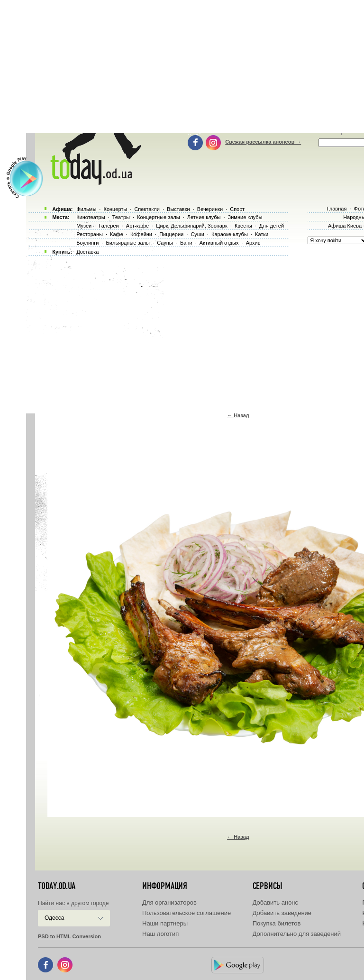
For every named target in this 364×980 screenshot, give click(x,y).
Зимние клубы (245, 217)
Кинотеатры (91, 217)
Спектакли (147, 209)
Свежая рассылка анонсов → (263, 142)
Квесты (243, 226)
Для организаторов (169, 902)
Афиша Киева (345, 226)
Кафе (117, 234)
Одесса (54, 918)
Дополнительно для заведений (297, 934)
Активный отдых (219, 243)
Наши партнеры (165, 923)
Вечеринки (210, 209)
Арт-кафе (137, 226)
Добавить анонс (275, 902)
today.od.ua (57, 886)
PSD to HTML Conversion (69, 936)
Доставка (87, 252)
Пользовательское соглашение (187, 913)
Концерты (115, 209)
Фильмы (86, 209)
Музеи (84, 226)
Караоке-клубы (230, 234)
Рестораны (90, 234)
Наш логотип (160, 934)
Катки (262, 234)
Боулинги (87, 243)
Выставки (178, 209)
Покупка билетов (277, 923)
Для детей (272, 226)
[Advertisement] (195, 332)
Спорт (237, 209)
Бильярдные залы (128, 243)
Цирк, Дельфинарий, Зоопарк (191, 226)
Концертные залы (158, 217)
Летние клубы (204, 217)
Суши (197, 234)
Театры (121, 217)
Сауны (165, 243)
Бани (186, 243)
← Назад (238, 415)
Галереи (109, 226)
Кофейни (141, 234)
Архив (253, 243)
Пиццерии (171, 234)
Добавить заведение (282, 913)
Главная (337, 209)
